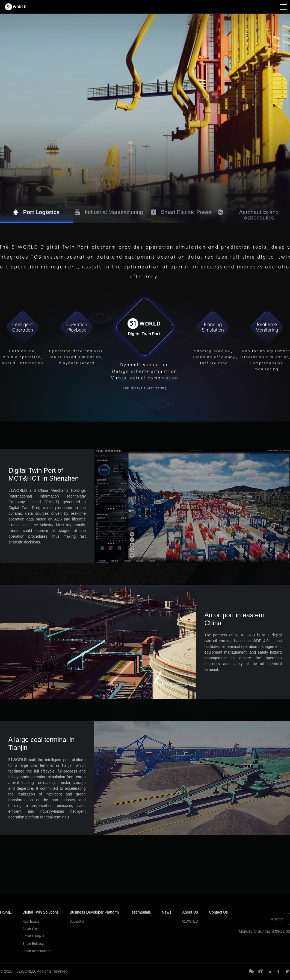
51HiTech (24, 7)
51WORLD (190, 922)
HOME (6, 912)
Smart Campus (33, 936)
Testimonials (140, 912)
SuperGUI (77, 922)
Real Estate (31, 922)
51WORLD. (26, 971)
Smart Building (33, 944)
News (166, 912)
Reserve (277, 919)
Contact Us (218, 912)
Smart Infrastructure (37, 951)
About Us (190, 912)
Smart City (30, 929)
